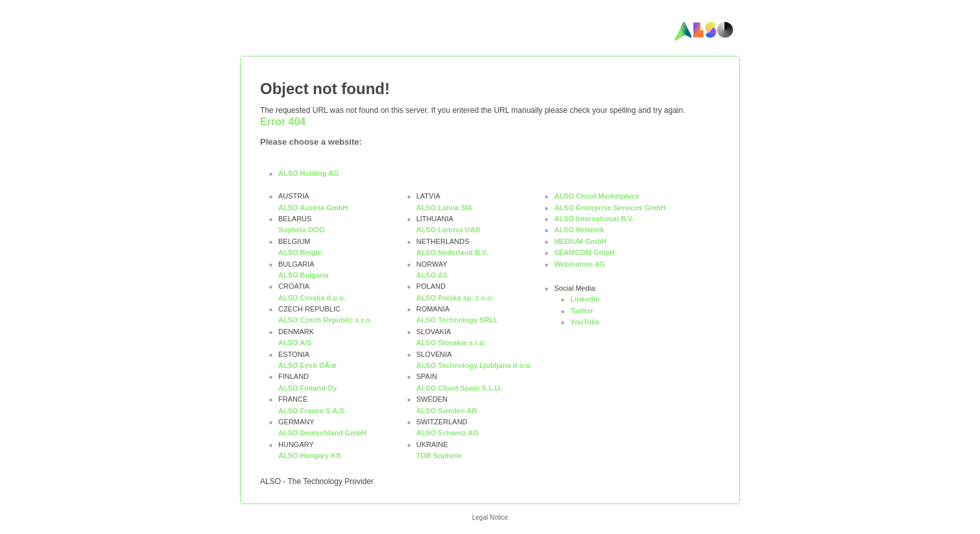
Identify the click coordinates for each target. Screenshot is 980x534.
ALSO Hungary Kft (310, 455)
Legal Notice (490, 517)
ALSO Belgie (300, 252)
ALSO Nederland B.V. (452, 252)
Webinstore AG (580, 264)
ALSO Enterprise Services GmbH (610, 208)
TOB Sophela (439, 455)
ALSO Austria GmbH (313, 208)
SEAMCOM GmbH (584, 252)
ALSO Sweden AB (447, 411)
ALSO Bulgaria (304, 275)
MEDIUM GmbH (580, 241)
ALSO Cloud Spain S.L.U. (459, 388)
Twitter (581, 311)
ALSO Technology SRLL (457, 320)
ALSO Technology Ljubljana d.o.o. (474, 365)
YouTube (585, 322)
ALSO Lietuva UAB (448, 230)
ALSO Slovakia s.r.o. (451, 343)
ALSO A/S (295, 343)
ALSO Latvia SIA (445, 208)
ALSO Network (579, 230)
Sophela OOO (302, 230)
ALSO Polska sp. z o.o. (455, 298)
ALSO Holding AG (309, 173)
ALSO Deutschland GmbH (322, 433)
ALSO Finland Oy (307, 388)
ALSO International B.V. (594, 219)
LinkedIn (585, 299)
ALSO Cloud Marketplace (596, 196)
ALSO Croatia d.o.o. (312, 298)
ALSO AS (432, 275)
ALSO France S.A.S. (312, 411)
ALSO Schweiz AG (448, 433)
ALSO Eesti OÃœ (307, 365)
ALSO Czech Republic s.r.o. (325, 320)
